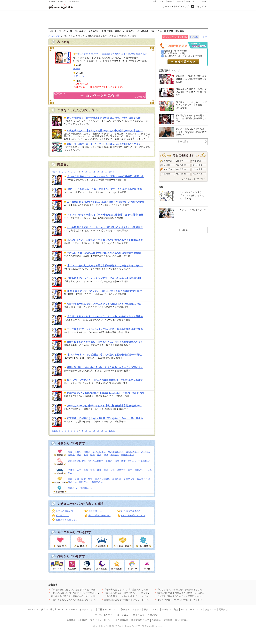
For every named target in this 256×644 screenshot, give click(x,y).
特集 (161, 187)
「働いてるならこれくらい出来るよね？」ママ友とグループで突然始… (86, 600)
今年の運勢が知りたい (100, 515)
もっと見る (183, 141)
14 (102, 172)
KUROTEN (33, 609)
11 (90, 172)
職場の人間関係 (102, 479)
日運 (113, 470)
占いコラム (156, 31)
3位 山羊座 (167, 169)
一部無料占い (127, 455)
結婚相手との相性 (77, 461)
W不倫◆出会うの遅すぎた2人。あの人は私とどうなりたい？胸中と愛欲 (106, 202)
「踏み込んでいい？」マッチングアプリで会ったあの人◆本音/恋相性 (104, 278)
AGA (200, 609)
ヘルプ (204, 37)
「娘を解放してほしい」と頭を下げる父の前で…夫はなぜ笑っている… (86, 590)
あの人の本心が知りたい (68, 511)
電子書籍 (223, 609)
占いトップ (56, 31)
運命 (86, 470)
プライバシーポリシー (101, 620)
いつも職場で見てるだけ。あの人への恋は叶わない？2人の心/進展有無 (105, 227)
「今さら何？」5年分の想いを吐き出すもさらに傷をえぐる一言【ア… (192, 590)
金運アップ (129, 479)
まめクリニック (87, 609)
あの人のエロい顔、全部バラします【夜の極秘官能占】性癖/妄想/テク (104, 406)
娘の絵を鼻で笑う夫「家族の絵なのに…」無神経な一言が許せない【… (86, 596)
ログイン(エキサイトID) (175, 37)
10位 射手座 (197, 165)
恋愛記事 (169, 31)
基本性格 (121, 470)
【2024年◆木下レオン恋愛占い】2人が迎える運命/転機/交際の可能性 (104, 355)
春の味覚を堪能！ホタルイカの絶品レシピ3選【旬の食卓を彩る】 (190, 593)
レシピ (170, 1)
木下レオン (79, 76)
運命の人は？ (132, 452)
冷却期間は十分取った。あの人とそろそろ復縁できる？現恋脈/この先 (104, 304)
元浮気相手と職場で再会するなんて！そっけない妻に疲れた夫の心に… (139, 600)
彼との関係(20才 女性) (175, 53)
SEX (106, 455)
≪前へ (55, 172)
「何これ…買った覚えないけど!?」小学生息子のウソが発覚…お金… (85, 593)
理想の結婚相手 (96, 461)
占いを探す (80, 31)
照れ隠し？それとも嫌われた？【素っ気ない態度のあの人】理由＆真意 (105, 240)
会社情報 (71, 620)
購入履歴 (180, 31)
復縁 (86, 455)
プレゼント (190, 1)
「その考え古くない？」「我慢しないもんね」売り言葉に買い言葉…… (139, 590)
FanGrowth (72, 609)
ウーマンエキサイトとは (107, 615)
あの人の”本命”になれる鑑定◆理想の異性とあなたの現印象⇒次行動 (104, 253)
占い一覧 (68, 31)
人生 (79, 470)
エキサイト (201, 6)
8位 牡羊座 (181, 174)
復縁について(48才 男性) (176, 51)
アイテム (137, 609)
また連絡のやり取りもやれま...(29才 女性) (184, 56)
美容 (176, 609)
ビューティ (179, 1)
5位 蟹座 (180, 161)
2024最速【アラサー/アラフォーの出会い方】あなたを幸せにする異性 (104, 291)
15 (106, 172)
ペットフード (188, 609)
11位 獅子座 (197, 169)
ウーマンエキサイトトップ (176, 6)
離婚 (124, 461)
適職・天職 (74, 479)
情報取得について (140, 620)
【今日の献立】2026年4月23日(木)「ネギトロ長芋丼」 (184, 600)
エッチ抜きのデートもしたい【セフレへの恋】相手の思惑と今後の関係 (105, 329)
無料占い (131, 31)
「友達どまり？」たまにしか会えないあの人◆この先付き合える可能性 (105, 316)
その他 (77, 68)
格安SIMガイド (152, 609)
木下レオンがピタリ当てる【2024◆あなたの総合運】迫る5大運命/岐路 (105, 215)
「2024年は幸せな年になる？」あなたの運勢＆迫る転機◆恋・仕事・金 (105, 176)
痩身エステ (210, 609)
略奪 (92, 455)
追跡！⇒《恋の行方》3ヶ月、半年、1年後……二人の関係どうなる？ (104, 144)
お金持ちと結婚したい (67, 520)
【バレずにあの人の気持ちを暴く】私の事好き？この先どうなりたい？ (105, 266)
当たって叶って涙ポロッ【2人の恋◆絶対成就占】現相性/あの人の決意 (105, 380)
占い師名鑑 (143, 31)
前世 (130, 470)
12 (94, 172)
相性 (70, 452)
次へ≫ (112, 172)
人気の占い (94, 31)
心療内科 (125, 609)
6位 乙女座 (181, 165)
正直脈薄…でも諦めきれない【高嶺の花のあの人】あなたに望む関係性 (105, 418)
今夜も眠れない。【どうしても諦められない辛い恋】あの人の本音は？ (105, 131)
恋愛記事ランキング (169, 71)
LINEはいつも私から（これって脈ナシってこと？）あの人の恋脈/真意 (105, 189)
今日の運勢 (107, 31)
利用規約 (83, 620)
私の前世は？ (62, 515)
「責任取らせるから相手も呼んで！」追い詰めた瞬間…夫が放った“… (139, 593)
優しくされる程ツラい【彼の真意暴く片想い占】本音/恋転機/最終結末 (112, 54)
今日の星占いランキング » (193, 179)
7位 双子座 (181, 169)
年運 (92, 470)
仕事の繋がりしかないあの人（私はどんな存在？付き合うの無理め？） (105, 367)
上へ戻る (183, 230)
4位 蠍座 (166, 174)
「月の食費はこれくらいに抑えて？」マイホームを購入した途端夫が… (139, 596)
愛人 (99, 455)
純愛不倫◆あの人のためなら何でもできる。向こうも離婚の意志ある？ (105, 342)
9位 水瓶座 (196, 161)
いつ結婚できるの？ (131, 511)
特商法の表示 (182, 620)
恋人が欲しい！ (116, 452)
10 (86, 172)
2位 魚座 (166, 165)
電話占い (119, 31)
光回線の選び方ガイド (52, 609)
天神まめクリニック (108, 609)
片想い (78, 452)
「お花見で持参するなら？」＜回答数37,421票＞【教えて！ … (188, 596)
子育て (156, 1)
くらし (163, 1)
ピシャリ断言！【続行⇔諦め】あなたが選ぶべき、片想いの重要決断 (104, 118)
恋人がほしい (95, 511)
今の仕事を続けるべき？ (133, 515)
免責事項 (156, 620)
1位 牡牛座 (167, 161)
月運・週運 (103, 470)
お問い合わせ (154, 615)
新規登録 (194, 37)
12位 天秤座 (197, 174)
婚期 (117, 461)
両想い (87, 452)
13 (98, 172)
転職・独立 (87, 479)
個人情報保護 (122, 620)
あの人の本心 (99, 452)
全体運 (71, 470)
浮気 (79, 455)
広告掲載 (168, 620)
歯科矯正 (166, 609)
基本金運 (117, 479)
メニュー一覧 (201, 1)
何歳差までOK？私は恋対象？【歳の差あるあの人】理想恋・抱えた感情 (106, 393)
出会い (109, 461)
